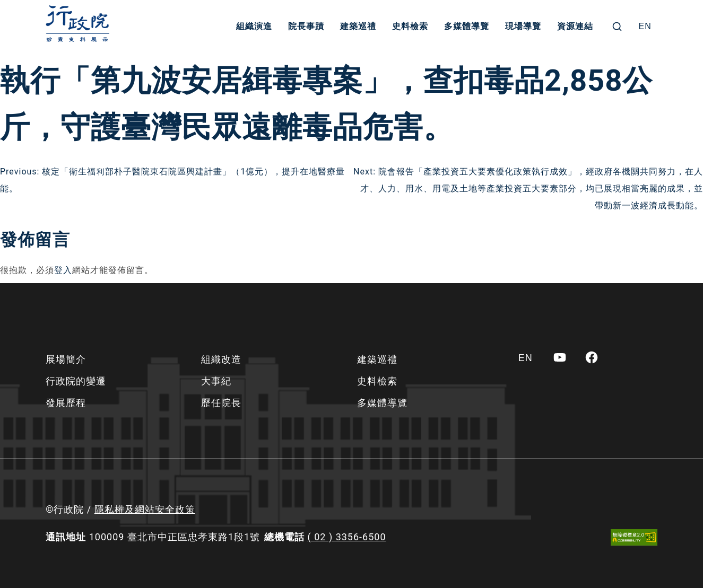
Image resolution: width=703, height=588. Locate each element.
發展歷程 (66, 403)
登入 (63, 270)
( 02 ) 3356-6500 (347, 537)
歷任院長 (221, 403)
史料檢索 (410, 26)
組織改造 (221, 359)
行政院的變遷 (76, 381)
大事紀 (216, 381)
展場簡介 (66, 359)
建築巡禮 (358, 26)
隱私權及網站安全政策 (145, 509)
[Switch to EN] (645, 27)
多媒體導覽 (467, 26)
